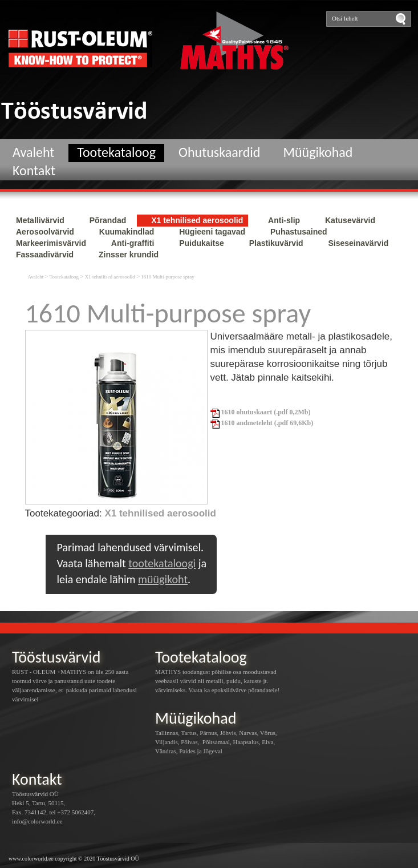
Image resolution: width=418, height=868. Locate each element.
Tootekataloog (116, 152)
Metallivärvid (41, 220)
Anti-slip (285, 220)
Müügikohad (318, 152)
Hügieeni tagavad (213, 232)
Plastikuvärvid (277, 243)
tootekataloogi (162, 563)
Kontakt (34, 170)
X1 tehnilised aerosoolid (198, 220)
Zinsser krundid (129, 255)
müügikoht (163, 579)
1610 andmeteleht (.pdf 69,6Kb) (262, 423)
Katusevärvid (350, 220)
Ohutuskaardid (219, 152)
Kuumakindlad (128, 232)
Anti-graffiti (134, 243)
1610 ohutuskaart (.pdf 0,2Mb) (261, 412)
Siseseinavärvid (358, 243)
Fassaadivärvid (46, 255)
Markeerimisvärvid (52, 243)
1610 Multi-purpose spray (168, 277)
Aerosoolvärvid (46, 232)
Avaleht (33, 152)
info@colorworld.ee (37, 821)
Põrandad (109, 220)
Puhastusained (299, 232)
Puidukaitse (202, 243)
